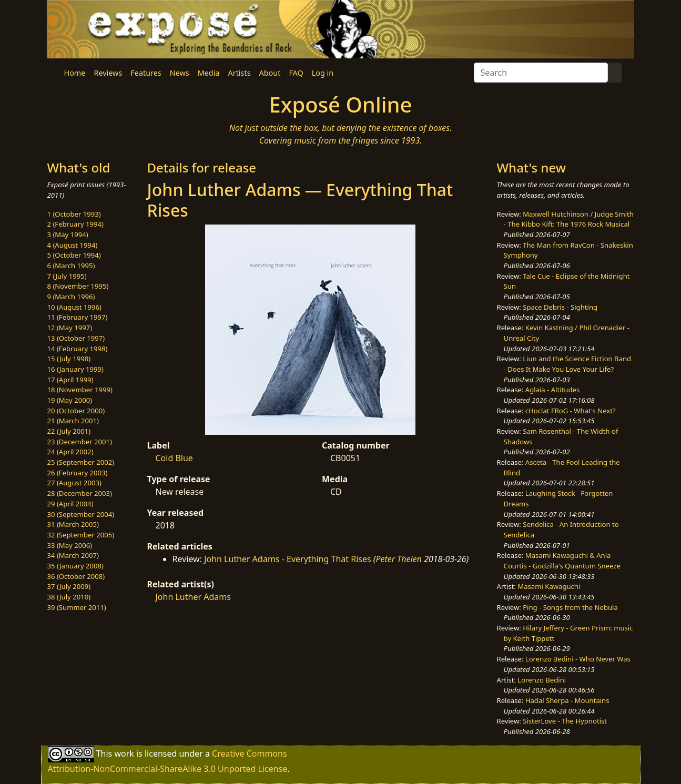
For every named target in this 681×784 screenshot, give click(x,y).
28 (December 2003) (80, 493)
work (124, 753)
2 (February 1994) (75, 224)
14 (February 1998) (78, 349)
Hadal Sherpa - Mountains (567, 700)
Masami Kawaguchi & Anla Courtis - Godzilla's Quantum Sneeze (562, 561)
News (180, 73)
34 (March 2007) (73, 555)
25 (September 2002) (81, 462)
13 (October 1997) (76, 338)
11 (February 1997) (78, 317)
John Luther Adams (193, 597)
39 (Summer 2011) (77, 607)
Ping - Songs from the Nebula (570, 607)
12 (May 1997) (70, 328)
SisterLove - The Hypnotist (565, 721)
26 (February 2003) (78, 473)
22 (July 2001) (69, 431)
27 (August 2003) (74, 483)
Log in (323, 73)
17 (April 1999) (70, 380)
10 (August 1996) (74, 307)
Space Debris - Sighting (560, 307)
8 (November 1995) (78, 286)
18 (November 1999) (80, 390)
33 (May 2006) (70, 545)
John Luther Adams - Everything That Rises (287, 559)
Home (75, 73)
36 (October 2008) (76, 576)
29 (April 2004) (70, 504)
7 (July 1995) (67, 276)
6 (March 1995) (71, 266)
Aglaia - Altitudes (552, 390)
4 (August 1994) (73, 245)
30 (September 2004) (81, 514)
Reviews (108, 73)
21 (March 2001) (73, 421)
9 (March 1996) (71, 297)
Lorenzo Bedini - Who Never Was (578, 659)
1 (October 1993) (74, 214)
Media (209, 73)
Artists (240, 73)
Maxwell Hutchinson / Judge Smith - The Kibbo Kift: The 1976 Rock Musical (569, 219)
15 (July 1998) (69, 359)
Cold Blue (174, 458)
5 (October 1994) (74, 255)
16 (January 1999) (75, 369)
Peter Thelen (399, 559)
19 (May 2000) (70, 400)
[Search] (541, 73)
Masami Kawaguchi (549, 586)
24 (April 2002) (70, 452)
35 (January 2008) (75, 566)
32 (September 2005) (81, 535)
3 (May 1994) (68, 235)
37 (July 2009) (69, 586)
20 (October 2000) (76, 411)
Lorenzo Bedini (542, 680)
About (270, 73)
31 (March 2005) (73, 524)
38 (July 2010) (69, 597)
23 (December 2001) (80, 442)
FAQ (296, 73)
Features (146, 73)
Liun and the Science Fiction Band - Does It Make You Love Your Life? (568, 364)
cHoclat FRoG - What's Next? (571, 411)
